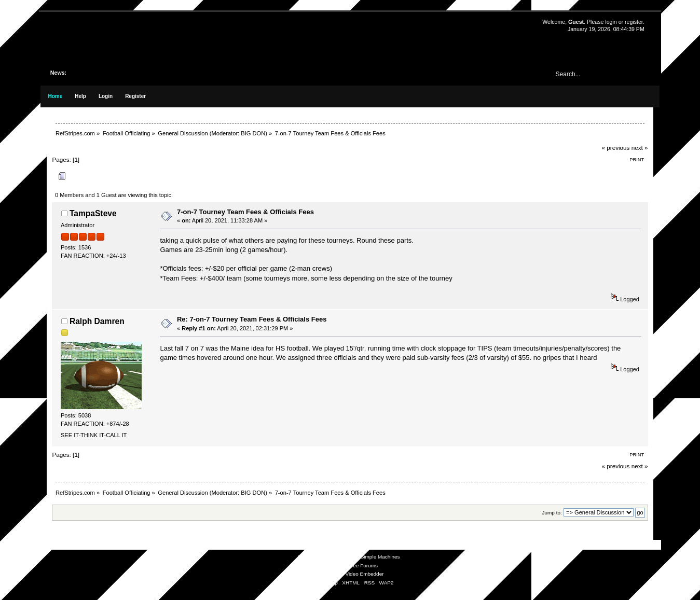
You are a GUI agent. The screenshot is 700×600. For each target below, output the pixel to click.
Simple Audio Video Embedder (348, 574)
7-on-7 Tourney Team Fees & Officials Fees (245, 212)
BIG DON (253, 133)
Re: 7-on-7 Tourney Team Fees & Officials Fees (252, 319)
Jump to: (552, 513)
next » (640, 148)
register (634, 22)
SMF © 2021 (343, 557)
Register (135, 96)
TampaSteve (93, 213)
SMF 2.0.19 (311, 557)
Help (80, 96)
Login (106, 96)
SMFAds (330, 566)
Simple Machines (380, 557)
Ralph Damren (97, 321)
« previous (616, 148)
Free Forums (363, 566)
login (611, 22)
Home (55, 96)
